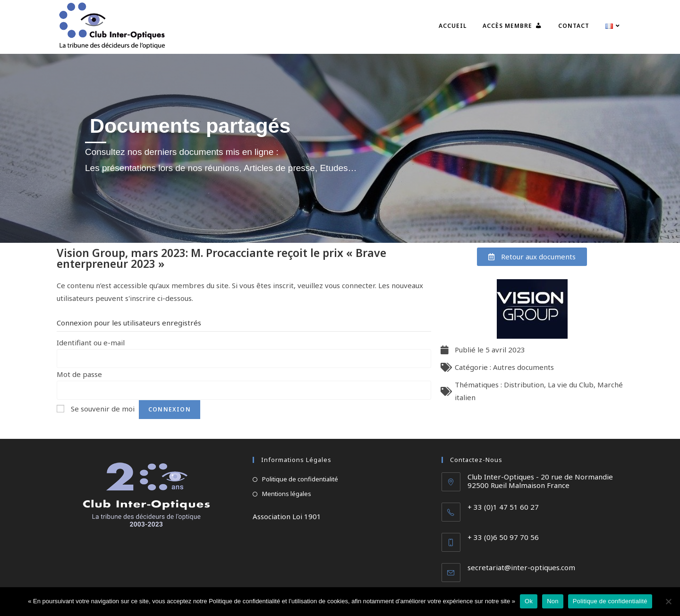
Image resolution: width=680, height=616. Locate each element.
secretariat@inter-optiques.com (521, 567)
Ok (529, 601)
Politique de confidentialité (300, 479)
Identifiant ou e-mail (91, 342)
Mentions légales (287, 494)
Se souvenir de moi (103, 409)
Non (553, 601)
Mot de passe (79, 374)
